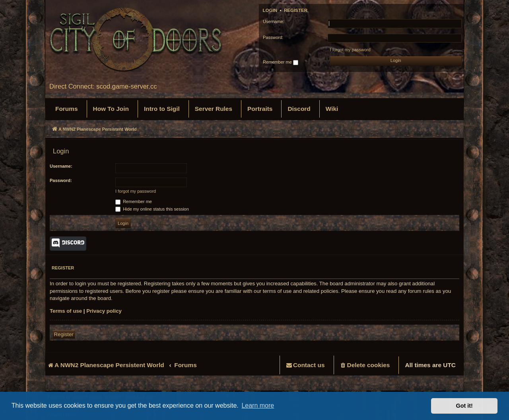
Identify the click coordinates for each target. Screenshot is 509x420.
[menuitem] (67, 109)
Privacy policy (104, 311)
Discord (68, 244)
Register (296, 10)
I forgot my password (350, 50)
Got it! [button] (464, 406)
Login (270, 10)
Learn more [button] (258, 405)
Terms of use (66, 311)
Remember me (281, 62)
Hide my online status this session (152, 209)
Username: (61, 166)
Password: (61, 180)
